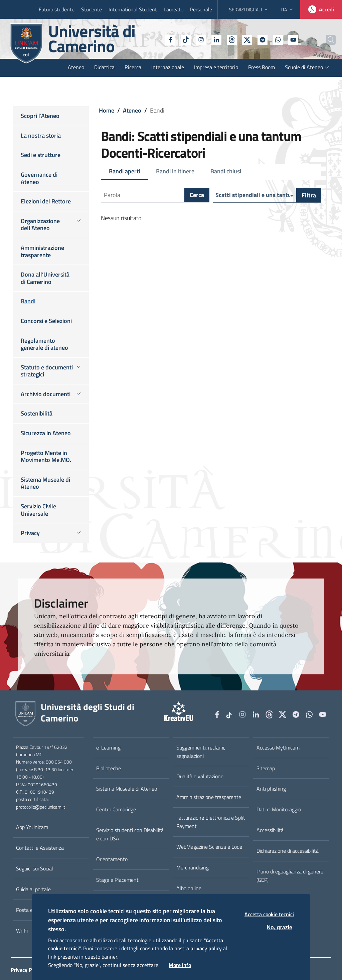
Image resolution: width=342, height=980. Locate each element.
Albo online (189, 888)
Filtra (309, 195)
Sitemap (266, 768)
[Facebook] (155, 39)
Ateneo (132, 110)
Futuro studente (57, 9)
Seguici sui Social (35, 868)
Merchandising (193, 867)
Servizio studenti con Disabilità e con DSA (130, 834)
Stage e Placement (117, 880)
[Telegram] (247, 39)
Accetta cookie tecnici (269, 914)
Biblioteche (109, 768)
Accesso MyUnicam (278, 748)
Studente (92, 9)
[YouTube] (278, 39)
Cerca (197, 195)
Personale (201, 9)
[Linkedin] (201, 39)
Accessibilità (270, 830)
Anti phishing (271, 789)
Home (107, 110)
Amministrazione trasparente (209, 797)
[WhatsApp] (263, 39)
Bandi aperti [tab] (124, 171)
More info (180, 965)
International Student (133, 9)
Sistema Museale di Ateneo (127, 789)
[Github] (217, 39)
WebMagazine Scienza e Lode (209, 847)
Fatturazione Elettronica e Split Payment (211, 822)
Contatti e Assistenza (40, 848)
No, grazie (280, 927)
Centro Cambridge (116, 809)
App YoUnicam (32, 827)
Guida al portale (33, 889)
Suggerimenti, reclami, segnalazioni (201, 752)
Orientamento (112, 859)
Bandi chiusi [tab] (226, 171)
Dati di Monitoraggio (279, 809)
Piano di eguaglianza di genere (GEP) (290, 876)
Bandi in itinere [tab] (175, 171)
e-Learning (108, 748)
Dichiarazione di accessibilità (288, 851)
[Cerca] (326, 40)
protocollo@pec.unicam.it (41, 807)
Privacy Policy (27, 970)
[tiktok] (171, 39)
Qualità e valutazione (200, 776)
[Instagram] (186, 39)
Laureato (174, 9)
